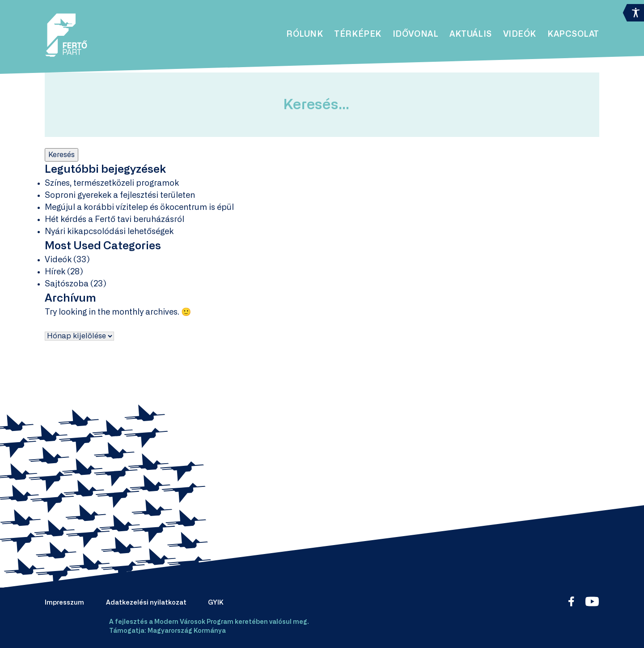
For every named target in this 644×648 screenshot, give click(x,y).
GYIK (216, 603)
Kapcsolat (573, 34)
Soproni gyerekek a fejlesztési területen (120, 196)
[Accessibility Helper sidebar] (633, 11)
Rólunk (305, 34)
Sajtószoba (67, 284)
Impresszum (64, 603)
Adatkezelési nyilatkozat (146, 603)
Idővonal (415, 34)
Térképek (358, 34)
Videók (520, 34)
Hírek (55, 272)
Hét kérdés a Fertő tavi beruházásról (114, 220)
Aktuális (470, 34)
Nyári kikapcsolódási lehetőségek (109, 232)
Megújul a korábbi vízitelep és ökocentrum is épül (139, 208)
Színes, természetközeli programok (112, 183)
